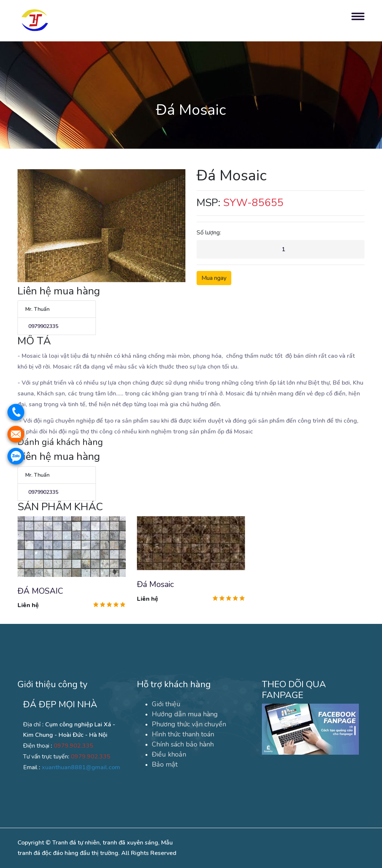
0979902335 (42, 326)
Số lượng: (209, 233)
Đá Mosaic (155, 584)
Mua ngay (214, 278)
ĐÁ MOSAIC (40, 591)
